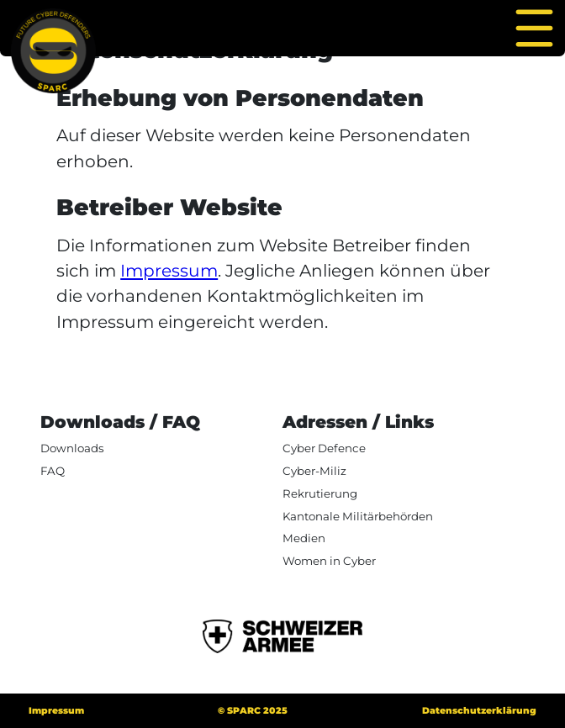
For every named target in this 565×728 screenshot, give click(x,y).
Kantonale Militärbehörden (358, 516)
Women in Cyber (329, 561)
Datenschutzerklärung (479, 711)
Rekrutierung (320, 493)
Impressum (169, 270)
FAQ (53, 471)
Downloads (72, 448)
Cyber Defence (324, 448)
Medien (304, 538)
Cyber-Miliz (314, 471)
